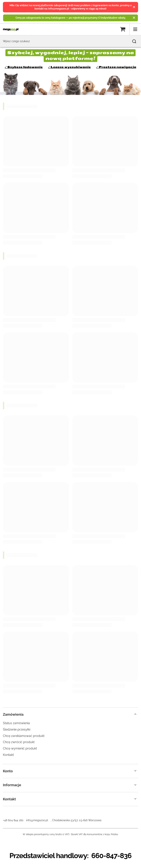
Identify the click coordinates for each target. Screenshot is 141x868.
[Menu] (135, 29)
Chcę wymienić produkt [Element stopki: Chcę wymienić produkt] (20, 748)
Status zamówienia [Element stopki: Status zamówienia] (16, 723)
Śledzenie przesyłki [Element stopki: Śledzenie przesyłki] (17, 729)
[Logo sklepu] (11, 29)
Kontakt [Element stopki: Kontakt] (8, 755)
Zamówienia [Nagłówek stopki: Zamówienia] (13, 714)
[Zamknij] (134, 7)
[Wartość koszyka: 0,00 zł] (123, 29)
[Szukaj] (134, 41)
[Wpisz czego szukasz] (70, 41)
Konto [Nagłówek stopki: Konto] (8, 771)
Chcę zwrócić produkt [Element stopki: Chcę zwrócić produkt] (19, 742)
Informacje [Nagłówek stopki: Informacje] (12, 785)
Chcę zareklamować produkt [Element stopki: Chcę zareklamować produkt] (24, 736)
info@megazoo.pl (37, 820)
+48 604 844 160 (13, 820)
